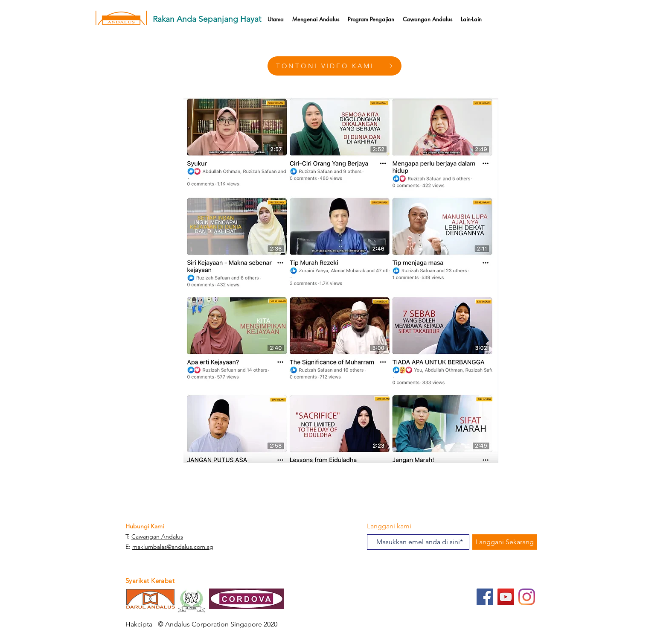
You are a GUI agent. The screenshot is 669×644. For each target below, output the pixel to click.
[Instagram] (527, 597)
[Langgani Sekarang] (505, 542)
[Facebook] (485, 597)
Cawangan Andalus (157, 536)
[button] (371, 19)
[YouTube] (506, 597)
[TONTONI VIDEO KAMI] (334, 66)
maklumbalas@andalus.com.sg (173, 547)
